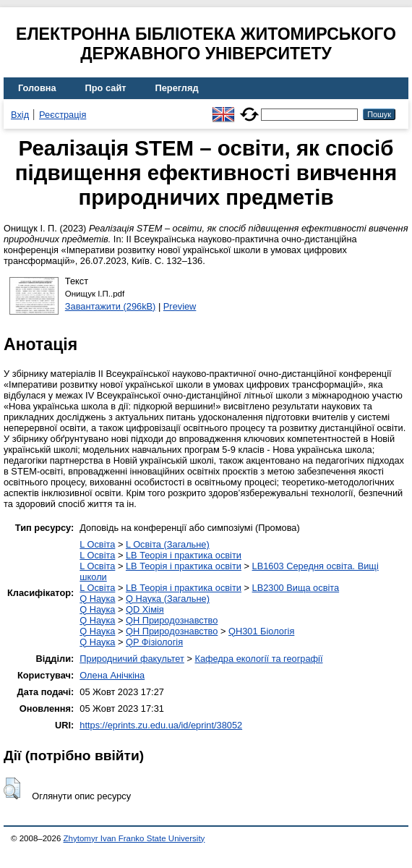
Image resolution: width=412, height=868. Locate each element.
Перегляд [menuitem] (177, 88)
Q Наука (97, 599)
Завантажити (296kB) (111, 306)
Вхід (20, 115)
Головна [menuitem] (37, 88)
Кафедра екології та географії (258, 659)
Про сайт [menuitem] (106, 88)
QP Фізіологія (154, 642)
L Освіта (97, 544)
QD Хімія (145, 609)
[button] (12, 788)
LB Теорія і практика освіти (184, 555)
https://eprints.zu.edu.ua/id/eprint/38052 (161, 725)
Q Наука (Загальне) (168, 599)
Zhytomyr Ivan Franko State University (134, 838)
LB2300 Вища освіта (296, 588)
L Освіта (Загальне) (168, 544)
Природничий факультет (132, 659)
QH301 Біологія (261, 631)
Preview (180, 306)
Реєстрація (63, 115)
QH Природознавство (172, 620)
